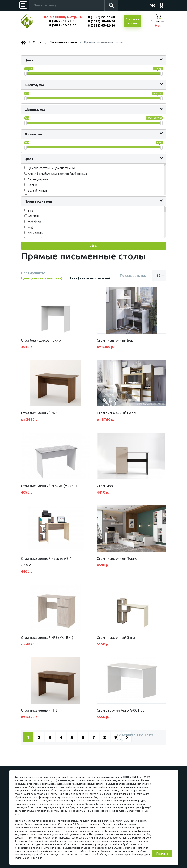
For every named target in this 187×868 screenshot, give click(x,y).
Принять (162, 853)
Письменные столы (63, 42)
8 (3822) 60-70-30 (63, 21)
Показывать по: (133, 276)
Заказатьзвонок (132, 21)
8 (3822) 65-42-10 (101, 25)
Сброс (93, 246)
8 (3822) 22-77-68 (101, 17)
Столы (38, 42)
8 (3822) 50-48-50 (101, 21)
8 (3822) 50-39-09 (63, 25)
